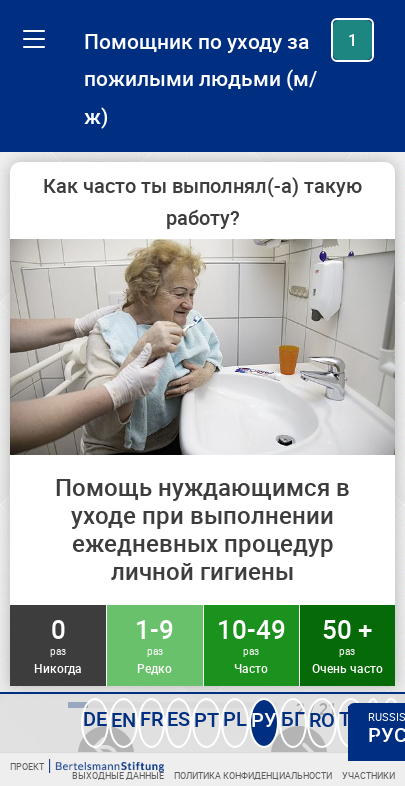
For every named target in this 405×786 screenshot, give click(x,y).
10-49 (251, 644)
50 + (347, 644)
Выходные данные (118, 775)
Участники (368, 775)
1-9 (154, 644)
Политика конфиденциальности (253, 775)
